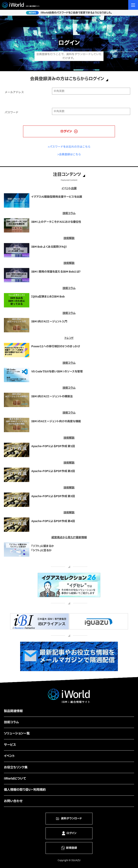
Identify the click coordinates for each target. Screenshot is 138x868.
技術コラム (11, 722)
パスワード (12, 112)
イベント (9, 756)
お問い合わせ (13, 801)
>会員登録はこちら (69, 154)
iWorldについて (15, 779)
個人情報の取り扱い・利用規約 (25, 790)
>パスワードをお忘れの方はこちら (69, 147)
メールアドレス (14, 92)
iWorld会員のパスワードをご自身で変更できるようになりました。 (76, 13)
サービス (10, 745)
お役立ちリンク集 (16, 767)
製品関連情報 (13, 711)
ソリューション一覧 (17, 733)
